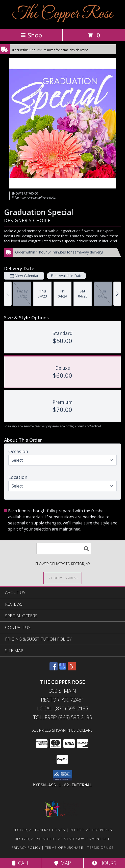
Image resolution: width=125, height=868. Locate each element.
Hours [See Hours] (104, 863)
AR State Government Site (84, 839)
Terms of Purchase (64, 848)
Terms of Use (101, 848)
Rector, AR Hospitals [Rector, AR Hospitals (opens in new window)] (91, 830)
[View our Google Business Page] (63, 669)
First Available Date (67, 276)
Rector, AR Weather (34, 839)
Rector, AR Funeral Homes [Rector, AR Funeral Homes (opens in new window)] (39, 830)
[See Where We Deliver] (63, 578)
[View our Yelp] (72, 669)
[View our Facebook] (54, 669)
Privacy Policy (26, 848)
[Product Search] (64, 549)
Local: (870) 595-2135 (63, 708)
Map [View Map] (63, 863)
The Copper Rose (63, 14)
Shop (31, 35)
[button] (63, 775)
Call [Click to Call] (21, 863)
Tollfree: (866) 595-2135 (63, 717)
